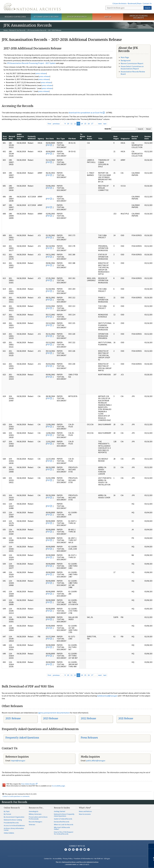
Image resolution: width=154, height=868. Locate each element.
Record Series (135, 137)
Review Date (148, 137)
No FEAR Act (99, 859)
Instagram (73, 850)
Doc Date (50, 139)
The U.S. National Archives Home (32, 7)
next (100, 124)
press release (41, 73)
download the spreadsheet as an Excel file (86, 113)
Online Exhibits (9, 833)
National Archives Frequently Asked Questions (64, 815)
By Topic (7, 811)
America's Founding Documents (139, 17)
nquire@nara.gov (18, 761)
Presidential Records (11, 823)
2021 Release (126, 718)
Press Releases (89, 738)
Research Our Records (15, 17)
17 (92, 124)
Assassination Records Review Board (133, 73)
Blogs (85, 850)
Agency (41, 139)
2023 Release (51, 718)
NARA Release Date (20, 136)
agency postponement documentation (54, 713)
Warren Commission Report (132, 63)
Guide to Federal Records (63, 819)
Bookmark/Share (135, 3)
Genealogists (34, 811)
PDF (48, 145)
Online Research (12, 808)
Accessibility (57, 859)
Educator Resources (77, 17)
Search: (108, 129)
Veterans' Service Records (46, 17)
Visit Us (108, 17)
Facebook (66, 850)
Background (126, 60)
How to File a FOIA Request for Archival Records (64, 833)
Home (6, 30)
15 (85, 124)
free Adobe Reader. (29, 784)
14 (82, 124)
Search (148, 8)
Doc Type (61, 139)
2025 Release (13, 718)
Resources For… (36, 808)
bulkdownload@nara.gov (107, 696)
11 (71, 124)
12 (75, 124)
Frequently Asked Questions (22, 738)
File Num (72, 139)
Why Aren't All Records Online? (62, 828)
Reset (149, 129)
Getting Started (60, 811)
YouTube (81, 850)
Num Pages (116, 137)
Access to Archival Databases (14, 825)
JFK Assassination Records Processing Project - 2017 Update (31, 63)
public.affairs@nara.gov (96, 761)
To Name (83, 136)
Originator (125, 139)
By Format (7, 814)
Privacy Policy (68, 859)
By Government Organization (14, 817)
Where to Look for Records (64, 825)
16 (89, 124)
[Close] (151, 846)
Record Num (12, 137)
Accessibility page (58, 786)
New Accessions (85, 814)
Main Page (125, 57)
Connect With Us (77, 846)
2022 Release (88, 718)
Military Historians (35, 814)
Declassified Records (62, 822)
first (49, 124)
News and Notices (85, 811)
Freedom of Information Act (84, 859)
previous (56, 124)
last (105, 124)
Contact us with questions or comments (16, 796)
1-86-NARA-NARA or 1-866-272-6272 (77, 864)
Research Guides (62, 808)
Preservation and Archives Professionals (38, 818)
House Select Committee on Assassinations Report (132, 67)
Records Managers (36, 822)
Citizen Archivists (120, 3)
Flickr (88, 850)
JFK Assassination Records (37, 30)
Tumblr (77, 850)
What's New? (85, 808)
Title (100, 139)
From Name (90, 137)
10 (68, 124)
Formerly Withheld (32, 137)
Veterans (32, 825)
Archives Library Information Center (14, 829)
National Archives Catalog (13, 820)
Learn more (133, 864)
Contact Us (147, 3)
